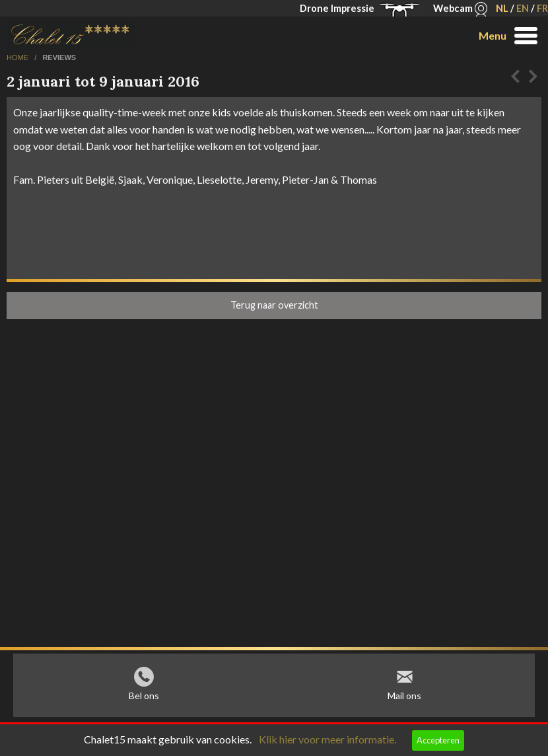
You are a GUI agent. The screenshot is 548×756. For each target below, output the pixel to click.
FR (542, 8)
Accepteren (438, 740)
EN (523, 8)
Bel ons (144, 699)
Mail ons (404, 699)
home (18, 57)
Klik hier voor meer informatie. (327, 739)
